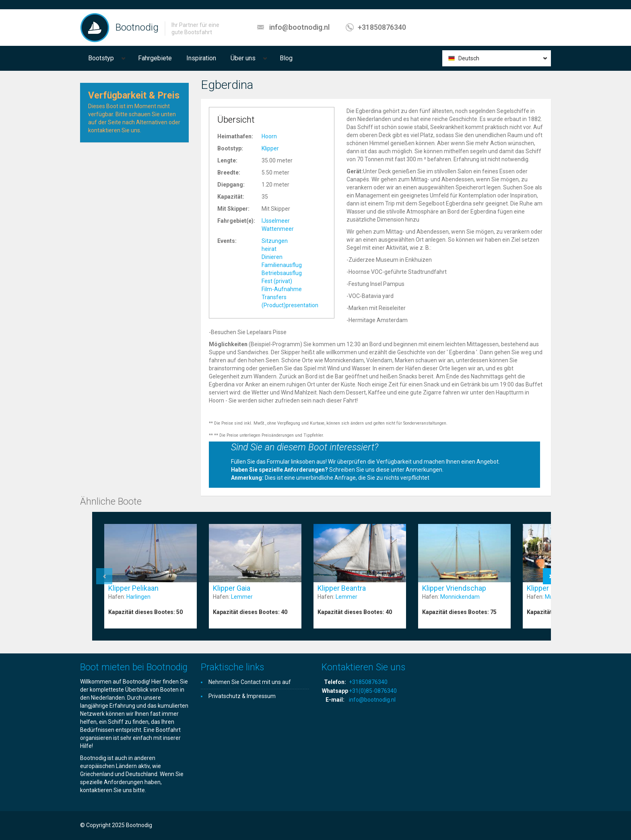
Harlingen (138, 597)
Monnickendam (460, 597)
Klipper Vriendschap (454, 588)
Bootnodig (137, 27)
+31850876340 (382, 27)
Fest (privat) (277, 281)
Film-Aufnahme (282, 289)
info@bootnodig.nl (299, 27)
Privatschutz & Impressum (242, 696)
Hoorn (269, 136)
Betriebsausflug (282, 273)
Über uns (243, 58)
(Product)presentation (290, 305)
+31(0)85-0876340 (373, 691)
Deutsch (469, 58)
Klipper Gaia (232, 588)
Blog (286, 58)
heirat (269, 249)
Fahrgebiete (155, 58)
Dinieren (272, 257)
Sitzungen (275, 241)
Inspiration (201, 58)
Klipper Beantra (342, 588)
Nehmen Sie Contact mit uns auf (250, 682)
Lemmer (242, 597)
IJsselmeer (276, 221)
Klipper (270, 148)
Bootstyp (101, 58)
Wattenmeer (278, 229)
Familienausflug (282, 265)
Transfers (274, 297)
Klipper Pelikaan (133, 588)
